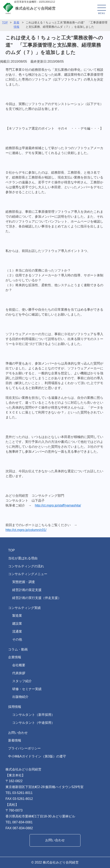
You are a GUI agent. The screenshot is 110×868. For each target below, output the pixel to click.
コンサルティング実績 (24, 608)
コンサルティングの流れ (26, 566)
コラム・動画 (18, 649)
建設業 (17, 624)
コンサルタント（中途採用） (33, 723)
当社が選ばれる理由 (23, 558)
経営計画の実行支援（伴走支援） (37, 598)
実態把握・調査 (24, 582)
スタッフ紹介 (22, 681)
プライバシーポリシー (24, 748)
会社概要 (19, 665)
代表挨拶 (19, 673)
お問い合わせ (18, 733)
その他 (17, 639)
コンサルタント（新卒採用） (33, 715)
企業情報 (15, 657)
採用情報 (15, 707)
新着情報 (15, 740)
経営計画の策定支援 (27, 590)
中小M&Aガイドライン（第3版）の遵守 (37, 756)
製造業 (17, 616)
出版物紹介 (20, 697)
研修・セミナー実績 (27, 689)
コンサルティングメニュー (28, 574)
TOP (5, 22)
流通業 (17, 631)
